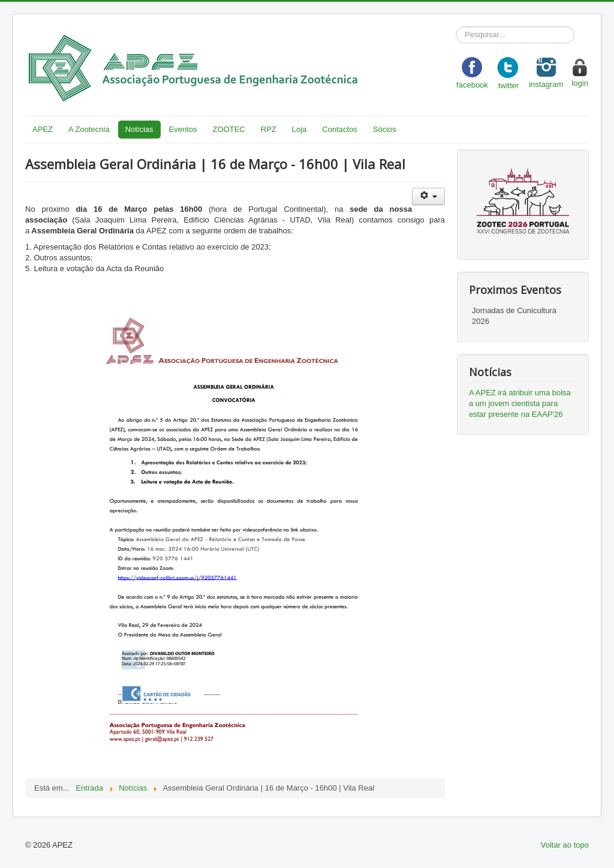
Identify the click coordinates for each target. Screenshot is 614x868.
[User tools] (428, 196)
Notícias (139, 129)
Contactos (340, 129)
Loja (300, 129)
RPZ (269, 129)
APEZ (43, 129)
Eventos (183, 129)
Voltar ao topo (565, 845)
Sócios (385, 129)
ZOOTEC (229, 129)
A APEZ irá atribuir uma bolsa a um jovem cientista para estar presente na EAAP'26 (520, 403)
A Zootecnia (89, 129)
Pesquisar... (456, 27)
